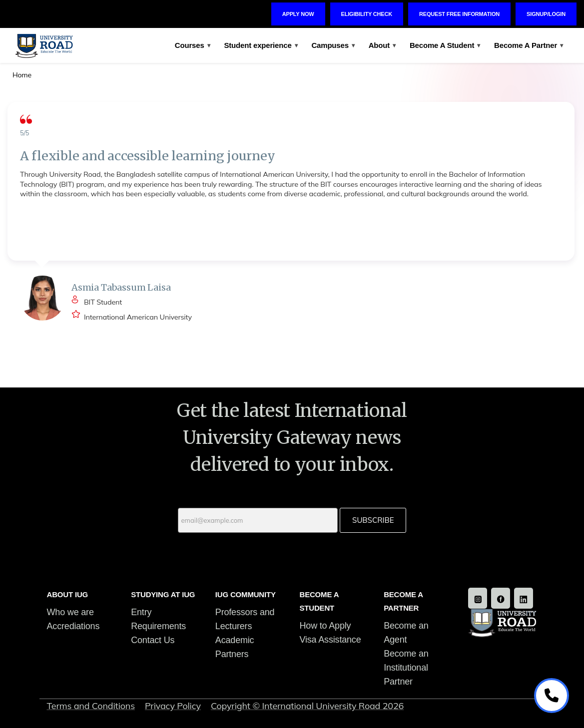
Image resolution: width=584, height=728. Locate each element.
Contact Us (153, 640)
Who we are (70, 612)
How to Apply (325, 626)
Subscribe (373, 520)
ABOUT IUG (68, 594)
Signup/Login (546, 14)
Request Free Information (459, 14)
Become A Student (445, 45)
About (382, 45)
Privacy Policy (173, 706)
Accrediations (73, 626)
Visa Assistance (330, 640)
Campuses (333, 45)
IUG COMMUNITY (246, 594)
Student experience (261, 45)
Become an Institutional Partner (406, 668)
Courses (193, 45)
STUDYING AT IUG (163, 594)
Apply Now (298, 14)
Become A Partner (529, 45)
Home (22, 75)
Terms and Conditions (91, 706)
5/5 (24, 133)
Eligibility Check (367, 14)
